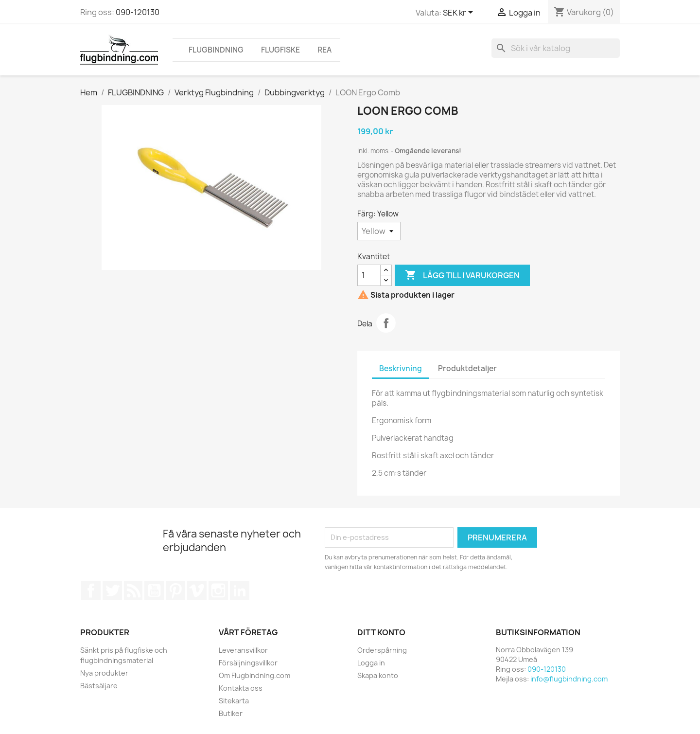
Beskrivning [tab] (401, 368)
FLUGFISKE (280, 50)
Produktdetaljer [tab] (467, 368)
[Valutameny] (460, 13)
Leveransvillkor (243, 650)
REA (324, 50)
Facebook (91, 591)
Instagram (218, 591)
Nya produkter (104, 673)
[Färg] (379, 231)
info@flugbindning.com (569, 679)
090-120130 (138, 12)
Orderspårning (382, 650)
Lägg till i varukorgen (462, 275)
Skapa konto (378, 675)
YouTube (154, 591)
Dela (386, 323)
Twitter (112, 591)
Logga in (371, 663)
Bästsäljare (99, 686)
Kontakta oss (241, 688)
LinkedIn (240, 591)
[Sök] (556, 48)
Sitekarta (234, 701)
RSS (133, 591)
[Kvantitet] (369, 275)
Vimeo (197, 591)
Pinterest (175, 591)
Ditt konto (381, 632)
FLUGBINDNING (216, 50)
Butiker (231, 713)
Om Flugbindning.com (254, 675)
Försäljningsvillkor (248, 663)
